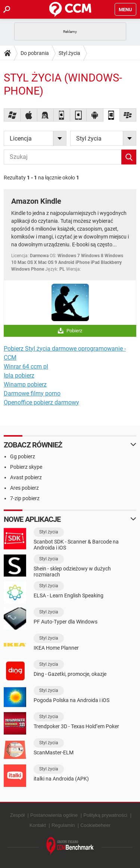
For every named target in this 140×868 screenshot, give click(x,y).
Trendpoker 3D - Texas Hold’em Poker (76, 726)
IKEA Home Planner (56, 648)
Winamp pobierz (25, 384)
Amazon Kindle (36, 201)
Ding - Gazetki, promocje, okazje (70, 674)
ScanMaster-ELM (54, 752)
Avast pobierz (26, 477)
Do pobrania (35, 53)
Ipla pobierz (19, 375)
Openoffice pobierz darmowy (41, 402)
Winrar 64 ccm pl (26, 367)
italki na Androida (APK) (61, 779)
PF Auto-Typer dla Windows (66, 622)
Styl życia (69, 53)
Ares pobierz (24, 488)
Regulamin (63, 825)
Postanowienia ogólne (54, 815)
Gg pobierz (23, 456)
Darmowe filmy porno (32, 393)
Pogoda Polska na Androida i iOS (71, 700)
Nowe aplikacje (32, 519)
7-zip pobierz (25, 498)
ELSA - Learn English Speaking (69, 595)
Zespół (17, 815)
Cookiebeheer (95, 825)
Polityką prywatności (105, 815)
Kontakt (38, 825)
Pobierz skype (26, 467)
